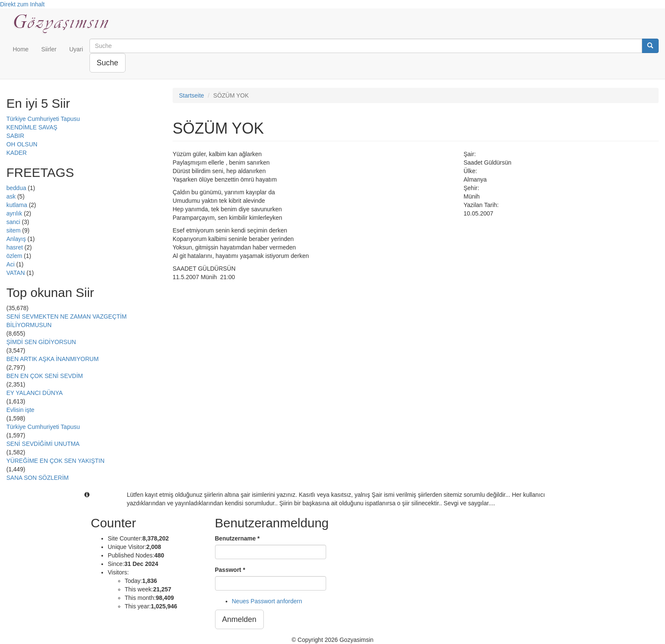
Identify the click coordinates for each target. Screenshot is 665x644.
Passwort (230, 570)
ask (11, 196)
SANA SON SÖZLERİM (38, 478)
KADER (17, 153)
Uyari (76, 49)
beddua (16, 188)
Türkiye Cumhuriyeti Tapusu (43, 119)
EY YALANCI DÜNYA (35, 393)
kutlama (17, 205)
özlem (14, 256)
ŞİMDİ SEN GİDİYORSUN (41, 342)
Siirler (49, 49)
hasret (15, 247)
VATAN (16, 273)
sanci (13, 222)
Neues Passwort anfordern (267, 601)
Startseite (191, 95)
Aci (10, 264)
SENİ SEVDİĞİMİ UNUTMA (43, 444)
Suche (108, 63)
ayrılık (14, 213)
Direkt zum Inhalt (22, 4)
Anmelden (239, 619)
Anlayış (16, 239)
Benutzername (237, 538)
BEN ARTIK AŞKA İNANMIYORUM (53, 359)
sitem (13, 230)
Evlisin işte (20, 410)
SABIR (15, 136)
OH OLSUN (22, 144)
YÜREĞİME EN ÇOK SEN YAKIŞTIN (55, 461)
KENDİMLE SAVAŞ (32, 127)
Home (21, 49)
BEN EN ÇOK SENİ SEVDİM (45, 376)
